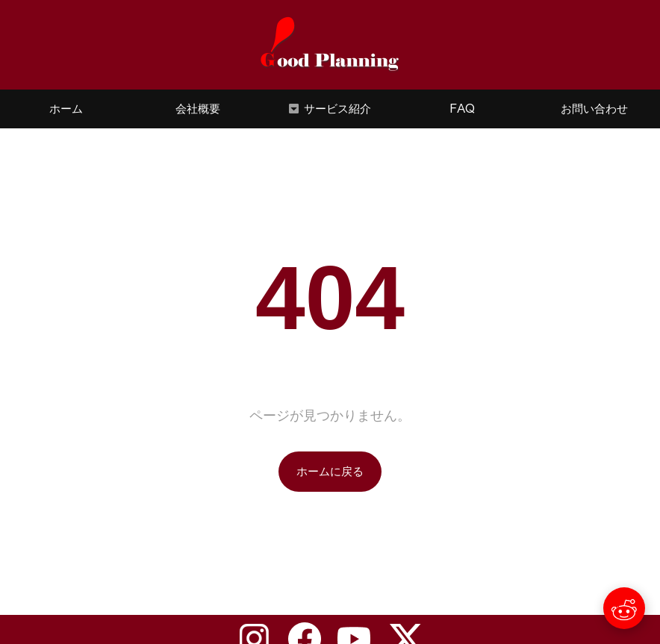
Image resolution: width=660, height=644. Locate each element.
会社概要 (198, 109)
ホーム (66, 109)
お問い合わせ (594, 109)
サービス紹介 (337, 109)
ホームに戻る (330, 471)
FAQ (462, 109)
